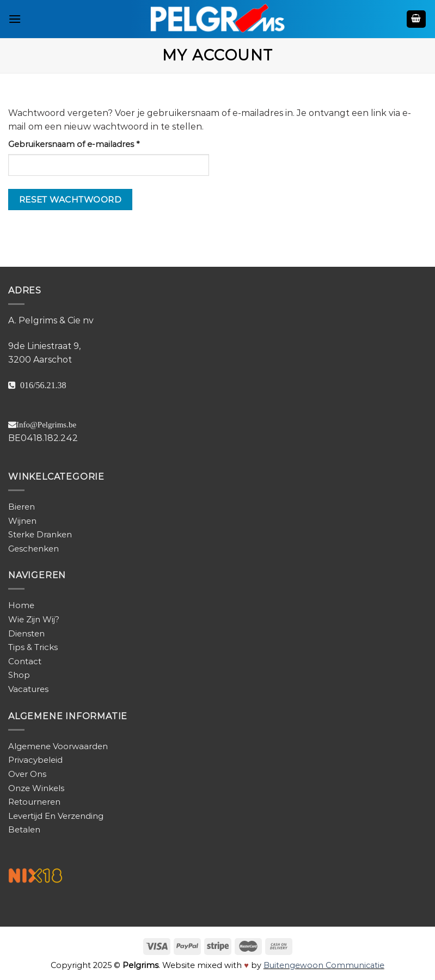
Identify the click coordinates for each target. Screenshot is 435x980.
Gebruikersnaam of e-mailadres (87, 144)
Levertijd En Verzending (56, 816)
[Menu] (15, 19)
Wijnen (22, 521)
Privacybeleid (35, 760)
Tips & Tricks (33, 647)
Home (21, 605)
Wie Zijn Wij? (34, 619)
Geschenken (33, 549)
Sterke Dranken (40, 534)
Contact (25, 661)
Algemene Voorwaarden (58, 746)
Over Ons (27, 774)
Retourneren (34, 802)
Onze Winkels (36, 788)
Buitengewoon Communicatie (324, 965)
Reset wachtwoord (70, 200)
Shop (19, 675)
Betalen (24, 829)
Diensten (26, 633)
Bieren (22, 507)
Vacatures (28, 689)
